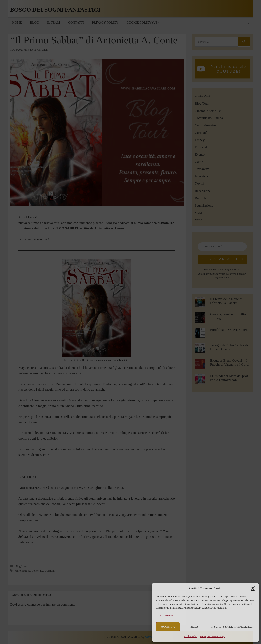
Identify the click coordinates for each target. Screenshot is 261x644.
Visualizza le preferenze (232, 627)
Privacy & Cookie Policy (212, 636)
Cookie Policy (191, 636)
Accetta (168, 627)
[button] (253, 588)
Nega (194, 627)
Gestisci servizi (165, 616)
